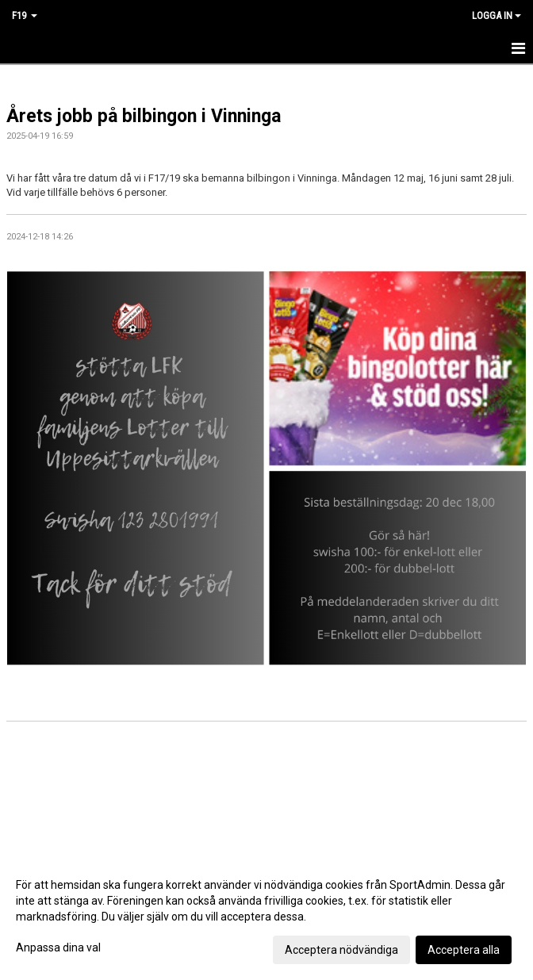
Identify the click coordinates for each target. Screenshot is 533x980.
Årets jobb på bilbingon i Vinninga (144, 116)
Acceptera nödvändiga (341, 950)
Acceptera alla (464, 950)
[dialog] (266, 917)
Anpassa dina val (58, 947)
